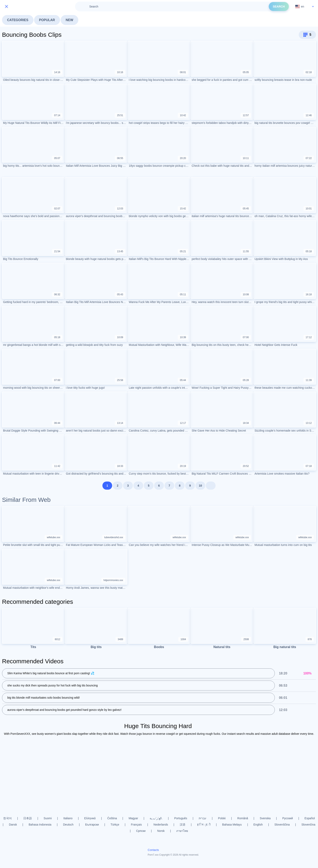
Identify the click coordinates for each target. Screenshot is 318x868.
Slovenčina (308, 825)
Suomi (48, 818)
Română (243, 818)
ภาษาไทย (182, 831)
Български (92, 825)
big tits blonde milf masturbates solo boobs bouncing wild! (44, 698)
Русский (288, 818)
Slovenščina (282, 825)
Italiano (68, 818)
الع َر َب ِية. (156, 818)
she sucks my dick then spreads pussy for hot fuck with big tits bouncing (53, 685)
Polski (222, 818)
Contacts (153, 850)
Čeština (112, 818)
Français (136, 825)
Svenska (265, 818)
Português (181, 818)
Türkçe (115, 825)
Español (310, 818)
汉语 (183, 825)
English (258, 825)
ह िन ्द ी (204, 825)
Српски (141, 831)
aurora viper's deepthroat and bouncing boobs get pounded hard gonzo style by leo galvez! (64, 710)
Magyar (133, 818)
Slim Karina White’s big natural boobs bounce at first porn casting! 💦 (51, 673)
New (69, 20)
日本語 (28, 818)
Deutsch (68, 825)
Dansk (13, 825)
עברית (203, 818)
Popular (47, 20)
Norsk (161, 831)
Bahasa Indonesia (40, 825)
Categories (18, 20)
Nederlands (161, 825)
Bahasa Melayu (232, 825)
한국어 (8, 818)
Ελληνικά (90, 818)
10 (200, 486)
